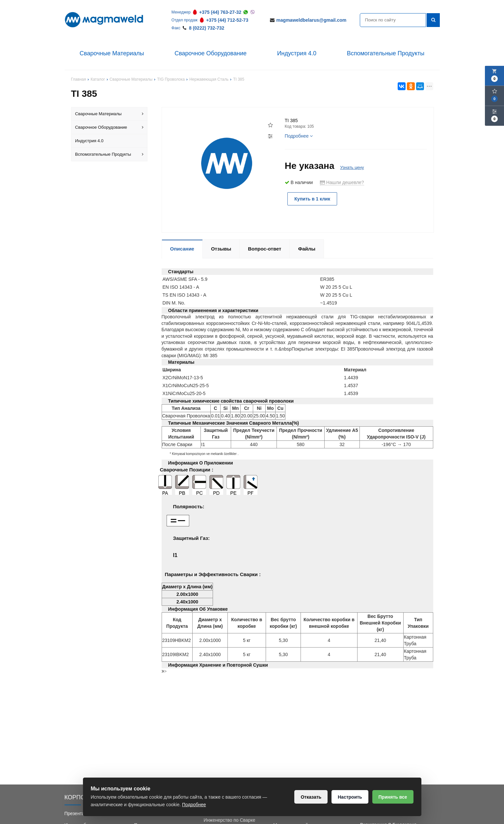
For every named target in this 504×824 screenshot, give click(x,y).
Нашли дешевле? (342, 182)
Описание (182, 249)
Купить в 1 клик (312, 199)
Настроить (350, 797)
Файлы (307, 249)
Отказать (311, 797)
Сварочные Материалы (112, 53)
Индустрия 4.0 (297, 53)
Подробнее (299, 136)
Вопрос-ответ (265, 249)
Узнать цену (352, 167)
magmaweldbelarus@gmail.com (311, 20)
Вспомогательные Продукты (386, 53)
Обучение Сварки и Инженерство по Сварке (230, 817)
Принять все (393, 797)
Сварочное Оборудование (211, 53)
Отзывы (221, 249)
